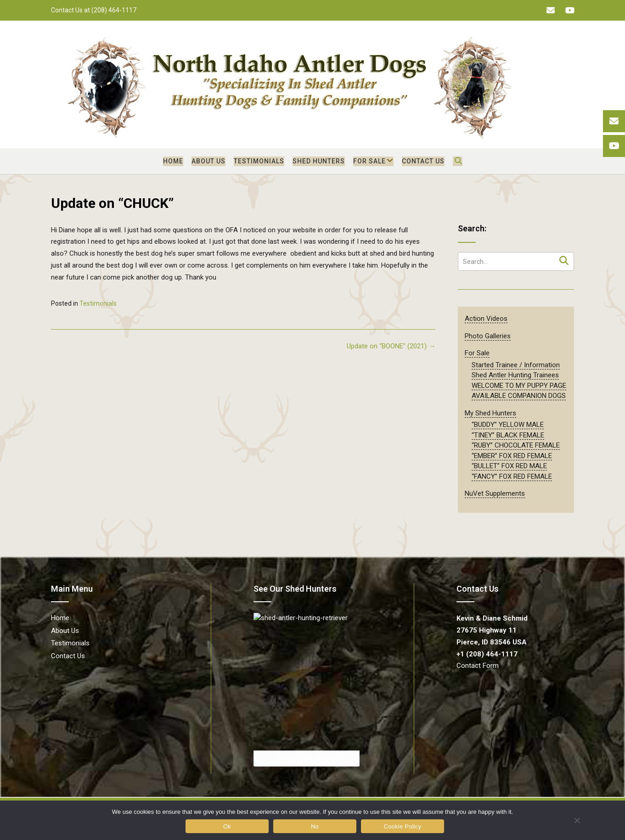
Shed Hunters (319, 161)
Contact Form (478, 666)
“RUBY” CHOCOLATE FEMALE (516, 445)
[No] (577, 820)
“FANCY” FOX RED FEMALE (512, 476)
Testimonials (259, 161)
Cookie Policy (402, 826)
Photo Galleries (488, 336)
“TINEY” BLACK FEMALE (508, 435)
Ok (227, 826)
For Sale (369, 161)
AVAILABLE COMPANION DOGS (519, 396)
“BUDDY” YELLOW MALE (508, 425)
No (315, 826)
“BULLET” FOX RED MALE (509, 466)
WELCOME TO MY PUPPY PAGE (519, 386)
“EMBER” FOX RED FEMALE (512, 456)
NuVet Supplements (495, 493)
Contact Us (423, 161)
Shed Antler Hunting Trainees (515, 375)
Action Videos (486, 319)
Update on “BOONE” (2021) (391, 346)
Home (173, 161)
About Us (208, 161)
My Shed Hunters (490, 413)
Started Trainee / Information (516, 365)
